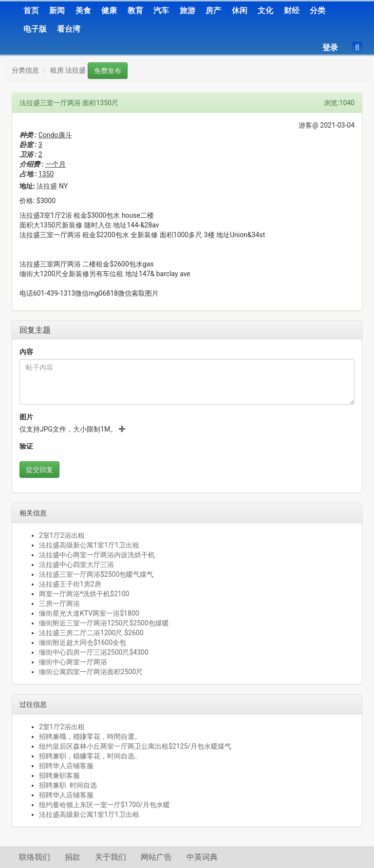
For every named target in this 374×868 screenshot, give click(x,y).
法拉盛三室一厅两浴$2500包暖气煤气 (96, 574)
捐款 (73, 857)
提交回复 (39, 470)
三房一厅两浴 (59, 604)
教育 (135, 10)
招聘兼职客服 (59, 775)
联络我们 (35, 857)
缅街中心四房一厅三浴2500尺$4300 (94, 652)
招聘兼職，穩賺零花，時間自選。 (90, 736)
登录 (330, 47)
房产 (213, 10)
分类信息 (25, 70)
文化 (265, 10)
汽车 (161, 10)
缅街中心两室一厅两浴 (73, 662)
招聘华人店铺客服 (66, 766)
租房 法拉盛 (68, 70)
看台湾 (69, 29)
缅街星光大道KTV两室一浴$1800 (89, 613)
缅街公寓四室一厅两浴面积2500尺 (91, 672)
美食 (83, 10)
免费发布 (108, 71)
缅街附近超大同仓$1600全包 (83, 642)
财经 (292, 10)
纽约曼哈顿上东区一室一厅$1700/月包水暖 (104, 805)
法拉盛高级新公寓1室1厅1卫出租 (89, 545)
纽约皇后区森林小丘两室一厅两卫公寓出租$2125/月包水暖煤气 (135, 746)
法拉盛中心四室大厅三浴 (76, 565)
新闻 (57, 10)
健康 (109, 10)
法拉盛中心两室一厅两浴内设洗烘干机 (97, 555)
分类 (318, 10)
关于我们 (111, 857)
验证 (26, 446)
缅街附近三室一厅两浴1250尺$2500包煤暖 (104, 623)
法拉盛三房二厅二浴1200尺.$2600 (91, 633)
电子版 (35, 29)
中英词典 (202, 857)
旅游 (187, 10)
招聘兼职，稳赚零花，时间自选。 (90, 756)
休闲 (240, 10)
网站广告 (156, 857)
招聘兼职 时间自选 (68, 785)
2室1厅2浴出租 (62, 535)
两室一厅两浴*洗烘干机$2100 (84, 594)
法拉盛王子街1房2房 (70, 584)
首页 (31, 10)
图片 (26, 417)
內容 (26, 352)
